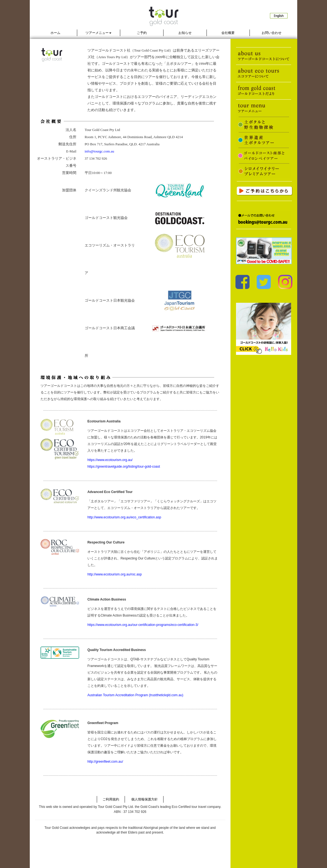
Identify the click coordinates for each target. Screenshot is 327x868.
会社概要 (228, 33)
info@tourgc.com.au (99, 151)
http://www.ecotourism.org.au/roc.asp (115, 574)
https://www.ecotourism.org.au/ (110, 460)
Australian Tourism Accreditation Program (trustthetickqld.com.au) (135, 695)
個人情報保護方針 (144, 799)
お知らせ (185, 33)
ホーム (55, 33)
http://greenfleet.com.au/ (105, 762)
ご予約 (142, 33)
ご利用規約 (111, 799)
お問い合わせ (272, 33)
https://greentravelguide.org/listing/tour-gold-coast (124, 467)
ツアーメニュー (98, 33)
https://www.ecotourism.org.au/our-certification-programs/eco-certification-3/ (143, 625)
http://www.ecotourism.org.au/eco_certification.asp (124, 517)
